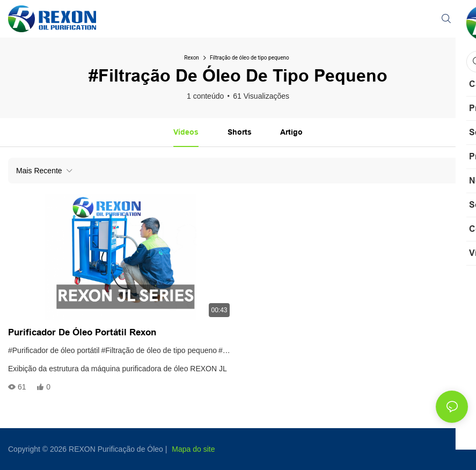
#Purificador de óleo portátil (54, 350)
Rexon (192, 58)
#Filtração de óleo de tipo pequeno (159, 350)
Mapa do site (193, 449)
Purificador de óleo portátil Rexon (82, 332)
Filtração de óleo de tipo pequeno (250, 58)
